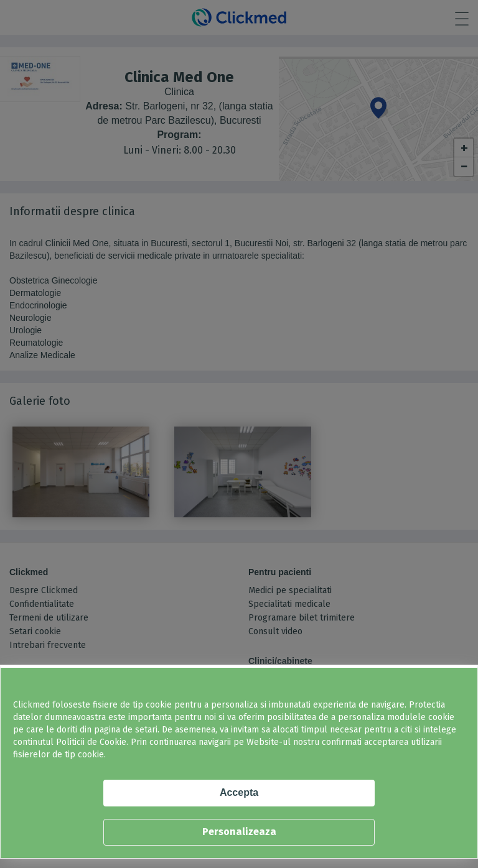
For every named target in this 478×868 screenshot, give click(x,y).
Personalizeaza (239, 832)
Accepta (239, 792)
